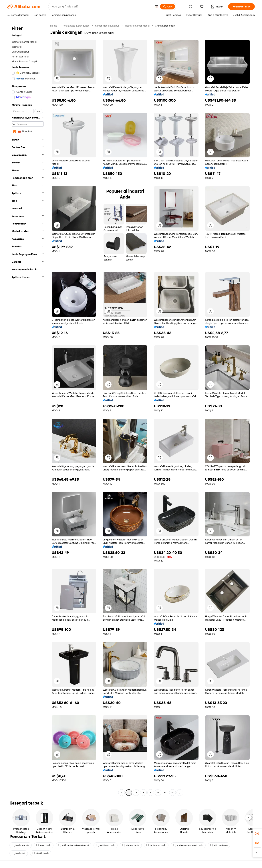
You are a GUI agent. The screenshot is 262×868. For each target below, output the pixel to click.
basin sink (19, 853)
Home (54, 26)
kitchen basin (131, 845)
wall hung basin (106, 845)
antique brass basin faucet (74, 845)
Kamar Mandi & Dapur (107, 26)
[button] (156, 7)
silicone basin (219, 845)
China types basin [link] (165, 26)
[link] (257, 833)
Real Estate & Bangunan (76, 26)
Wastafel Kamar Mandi (137, 26)
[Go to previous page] (122, 793)
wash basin (44, 845)
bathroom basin (156, 845)
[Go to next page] (180, 793)
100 (173, 793)
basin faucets (21, 845)
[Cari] (168, 7)
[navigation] (28, 410)
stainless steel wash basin (188, 845)
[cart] (202, 7)
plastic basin (41, 853)
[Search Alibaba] (102, 7)
